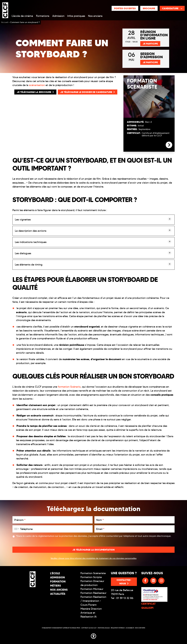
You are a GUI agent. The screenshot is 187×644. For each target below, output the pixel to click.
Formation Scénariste (93, 573)
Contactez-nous (124, 582)
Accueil (5, 22)
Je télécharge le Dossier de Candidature (88, 92)
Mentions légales (104, 628)
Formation (58, 581)
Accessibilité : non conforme (135, 628)
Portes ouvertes (125, 8)
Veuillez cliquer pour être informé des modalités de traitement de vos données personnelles (93, 558)
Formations (43, 16)
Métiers (56, 586)
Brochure (149, 8)
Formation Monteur (92, 589)
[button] (93, 636)
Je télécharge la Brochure (35, 92)
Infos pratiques (76, 16)
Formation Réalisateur (93, 593)
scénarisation (37, 85)
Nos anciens (95, 16)
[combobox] (16, 529)
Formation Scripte (91, 577)
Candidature (172, 8)
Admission (58, 16)
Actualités (58, 594)
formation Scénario (69, 387)
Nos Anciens (59, 590)
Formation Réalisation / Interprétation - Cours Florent (93, 601)
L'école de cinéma (22, 16)
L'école (55, 573)
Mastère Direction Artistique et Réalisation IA (91, 613)
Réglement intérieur (118, 628)
